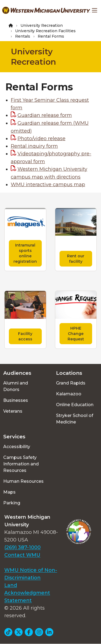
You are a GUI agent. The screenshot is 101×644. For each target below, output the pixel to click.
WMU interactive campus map (48, 185)
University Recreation (42, 25)
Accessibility (17, 447)
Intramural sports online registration (25, 253)
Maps (9, 492)
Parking (12, 503)
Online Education (75, 405)
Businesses (16, 400)
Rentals (23, 36)
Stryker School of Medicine (75, 419)
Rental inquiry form (34, 146)
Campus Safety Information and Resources (21, 464)
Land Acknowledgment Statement (27, 593)
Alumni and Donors (16, 386)
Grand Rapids (71, 383)
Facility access (25, 336)
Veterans (13, 411)
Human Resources (23, 481)
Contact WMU (22, 555)
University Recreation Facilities (45, 31)
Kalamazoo (69, 394)
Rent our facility (76, 259)
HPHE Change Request (76, 334)
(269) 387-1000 (22, 547)
